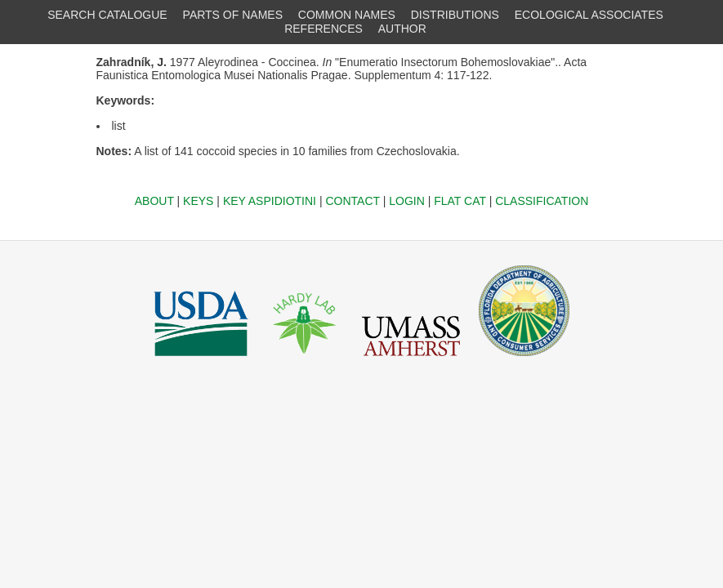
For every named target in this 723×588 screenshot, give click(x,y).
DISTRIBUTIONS (455, 15)
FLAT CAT (460, 201)
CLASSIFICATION (542, 201)
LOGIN (407, 201)
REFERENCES (324, 29)
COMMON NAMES (347, 15)
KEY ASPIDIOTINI (270, 201)
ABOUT (154, 201)
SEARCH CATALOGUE (107, 15)
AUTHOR (402, 29)
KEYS (198, 201)
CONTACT (352, 201)
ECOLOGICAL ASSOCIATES (589, 15)
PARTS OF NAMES (233, 15)
